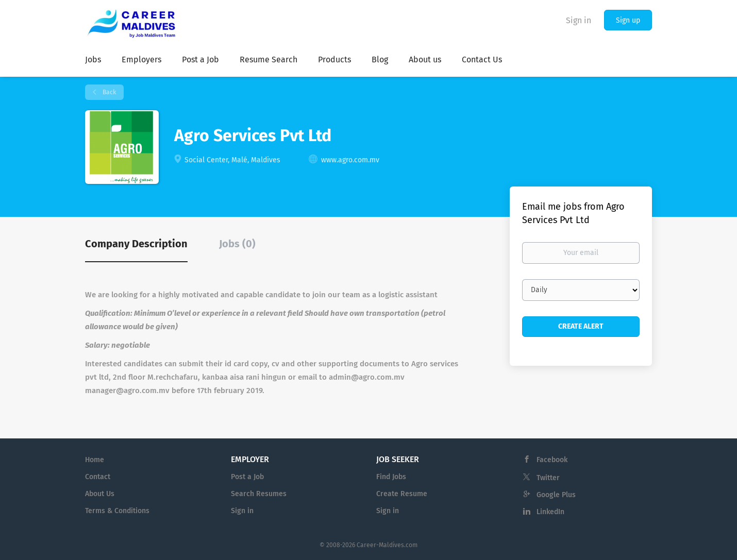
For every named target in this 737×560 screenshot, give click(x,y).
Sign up (628, 20)
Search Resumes (259, 494)
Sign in (579, 20)
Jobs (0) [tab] (237, 244)
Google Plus (556, 495)
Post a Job (247, 477)
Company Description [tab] (136, 244)
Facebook (552, 460)
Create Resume (402, 494)
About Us (100, 494)
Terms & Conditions (117, 511)
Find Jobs (391, 477)
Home (95, 460)
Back (108, 92)
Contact (98, 477)
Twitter (548, 478)
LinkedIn (550, 512)
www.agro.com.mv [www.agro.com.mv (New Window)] (350, 160)
